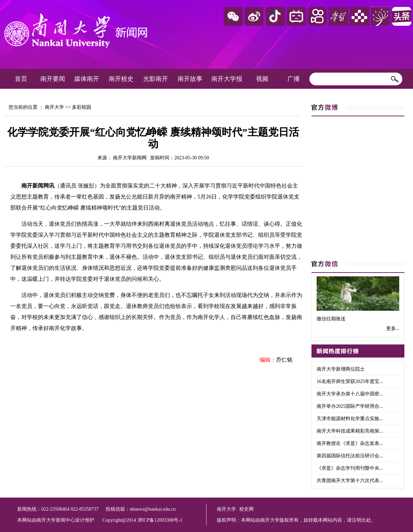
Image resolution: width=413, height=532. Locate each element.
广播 (294, 79)
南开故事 (190, 79)
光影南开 (156, 79)
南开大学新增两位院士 (341, 369)
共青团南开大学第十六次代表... (350, 481)
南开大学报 (227, 79)
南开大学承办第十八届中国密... (350, 394)
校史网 (246, 509)
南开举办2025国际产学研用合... (350, 406)
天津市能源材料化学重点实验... (350, 419)
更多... (393, 328)
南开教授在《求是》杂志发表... (350, 443)
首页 (21, 79)
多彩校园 (82, 107)
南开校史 (121, 79)
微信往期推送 (331, 319)
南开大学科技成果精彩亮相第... (350, 431)
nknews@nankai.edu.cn (153, 509)
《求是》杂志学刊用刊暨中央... (350, 468)
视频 (262, 79)
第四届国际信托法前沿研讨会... (350, 456)
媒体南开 (87, 79)
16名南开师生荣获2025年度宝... (350, 381)
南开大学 (54, 107)
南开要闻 (53, 79)
